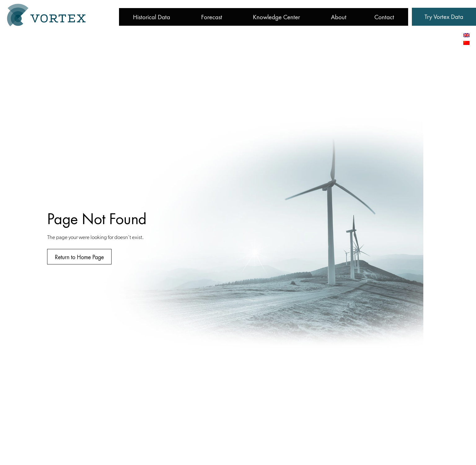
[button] (444, 17)
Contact (384, 17)
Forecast (212, 17)
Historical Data (152, 17)
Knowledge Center (276, 17)
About (339, 17)
